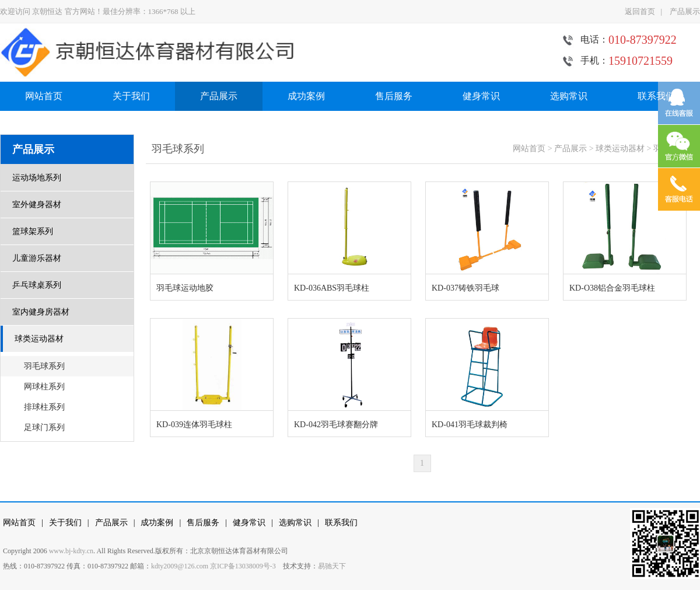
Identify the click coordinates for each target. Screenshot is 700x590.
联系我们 (656, 96)
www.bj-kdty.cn (71, 551)
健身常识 (481, 96)
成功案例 (306, 96)
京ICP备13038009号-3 (243, 566)
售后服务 (394, 96)
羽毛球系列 (44, 366)
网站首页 (44, 96)
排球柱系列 (44, 407)
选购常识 (569, 96)
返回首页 (640, 11)
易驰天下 (332, 566)
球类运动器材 (620, 149)
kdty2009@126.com (180, 566)
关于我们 (131, 96)
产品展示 (685, 11)
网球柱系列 (44, 387)
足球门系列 (44, 427)
